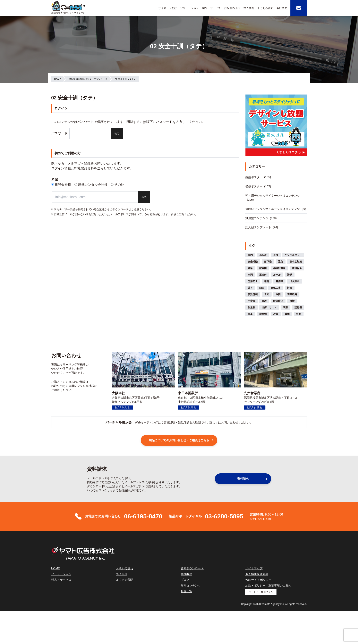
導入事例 (249, 8)
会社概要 (282, 8)
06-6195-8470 (143, 516)
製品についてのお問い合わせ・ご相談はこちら (179, 440)
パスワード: (81, 133)
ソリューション (190, 8)
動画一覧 (186, 591)
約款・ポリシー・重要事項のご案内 (268, 585)
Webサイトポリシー (258, 580)
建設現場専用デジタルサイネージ (68, 13)
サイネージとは (168, 8)
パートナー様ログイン (261, 592)
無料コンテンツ (191, 585)
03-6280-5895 (224, 516)
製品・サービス (211, 8)
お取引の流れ (232, 8)
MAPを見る (122, 408)
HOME (56, 568)
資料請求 (243, 479)
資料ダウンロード (192, 568)
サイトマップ (254, 568)
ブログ (185, 580)
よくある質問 (265, 8)
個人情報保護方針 (257, 574)
